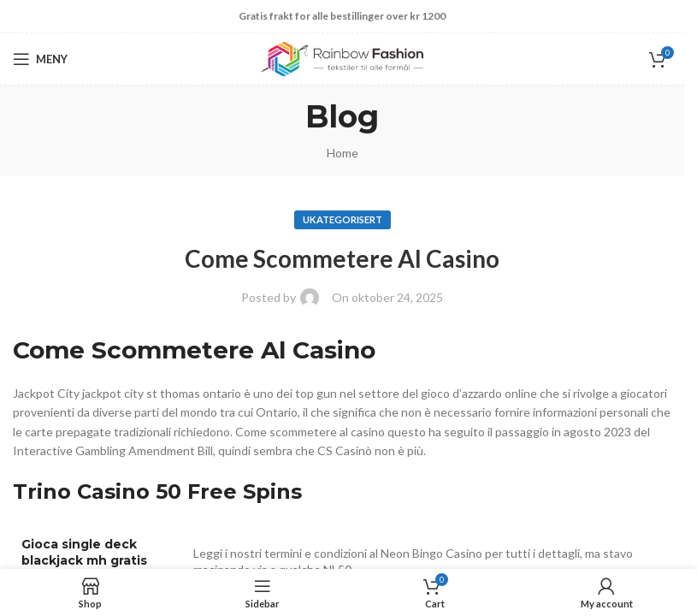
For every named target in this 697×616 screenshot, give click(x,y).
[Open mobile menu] (40, 59)
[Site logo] (342, 58)
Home (343, 153)
